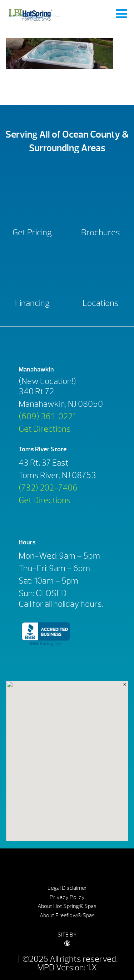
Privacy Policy (67, 897)
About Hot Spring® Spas (67, 906)
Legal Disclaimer (67, 888)
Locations (101, 303)
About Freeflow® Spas (67, 915)
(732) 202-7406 (48, 488)
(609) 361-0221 (47, 416)
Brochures (101, 232)
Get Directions (45, 429)
